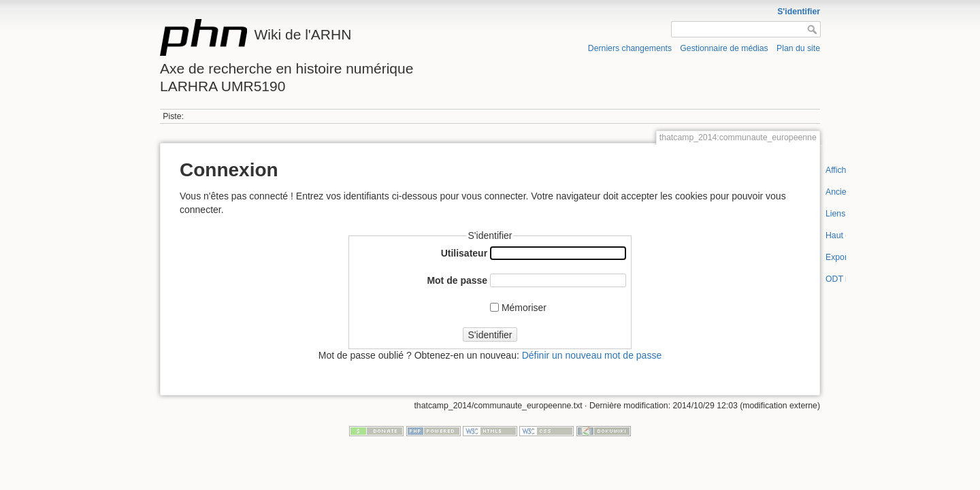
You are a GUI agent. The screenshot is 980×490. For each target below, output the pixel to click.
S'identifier (799, 12)
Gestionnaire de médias (724, 48)
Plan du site (798, 48)
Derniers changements (630, 48)
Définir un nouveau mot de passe (592, 355)
